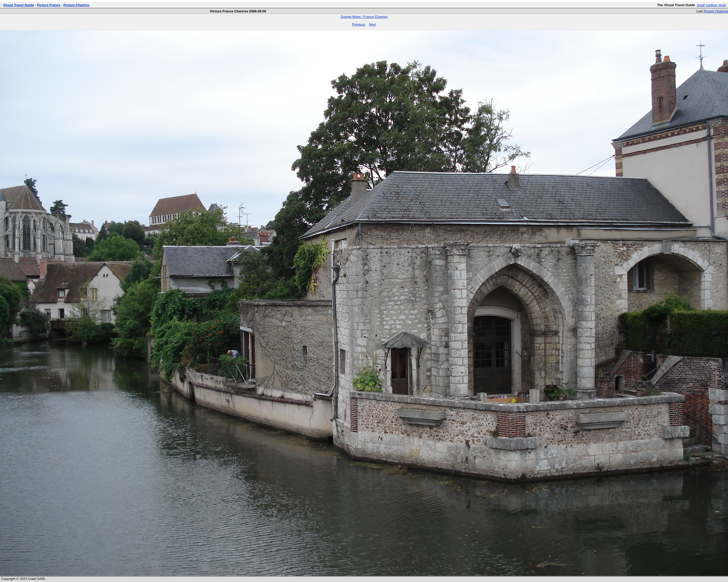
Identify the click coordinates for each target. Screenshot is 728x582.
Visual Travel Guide (19, 5)
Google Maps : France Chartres (364, 17)
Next (372, 24)
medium (712, 5)
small (701, 5)
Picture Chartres (76, 5)
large (722, 5)
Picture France (49, 5)
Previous (359, 24)
